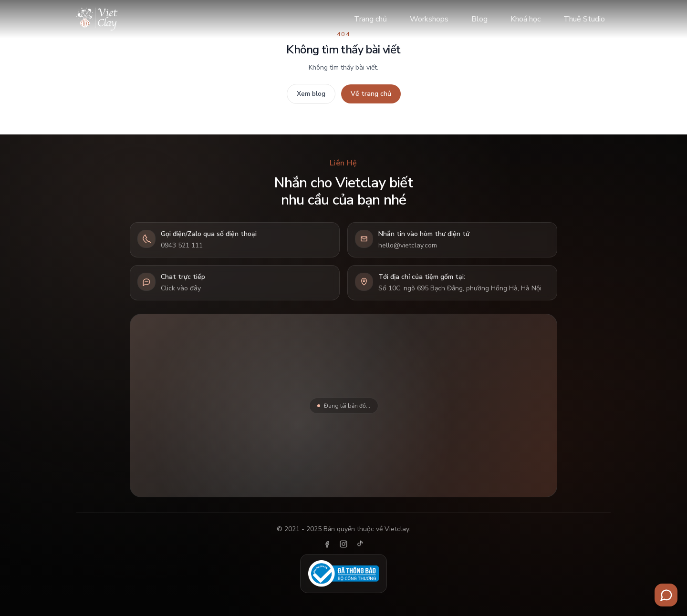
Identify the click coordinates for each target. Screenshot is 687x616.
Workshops (429, 19)
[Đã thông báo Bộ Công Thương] (343, 574)
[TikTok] (360, 544)
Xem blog (311, 94)
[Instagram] (343, 544)
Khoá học (526, 19)
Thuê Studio (584, 19)
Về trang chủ (371, 94)
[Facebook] (327, 544)
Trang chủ (370, 19)
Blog (479, 19)
